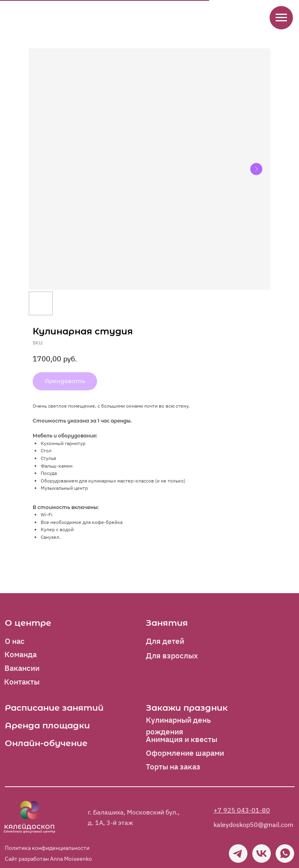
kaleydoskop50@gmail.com (253, 824)
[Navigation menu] (281, 18)
